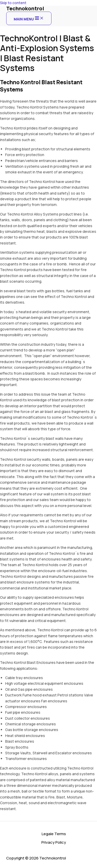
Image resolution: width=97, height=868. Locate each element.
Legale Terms (54, 834)
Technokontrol (25, 8)
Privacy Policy (54, 842)
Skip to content (13, 3)
